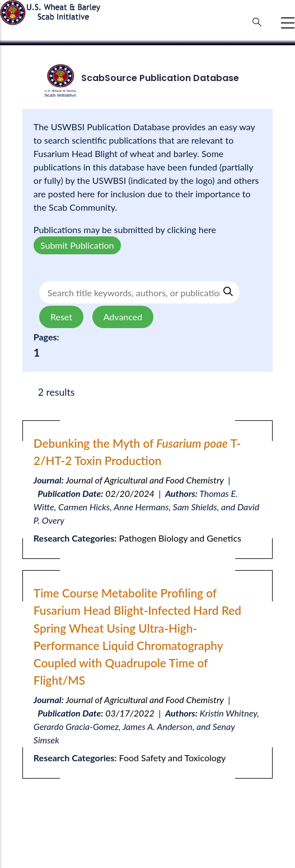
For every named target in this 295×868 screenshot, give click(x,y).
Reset (61, 317)
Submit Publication (77, 245)
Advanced (123, 317)
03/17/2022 (130, 713)
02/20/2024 (130, 493)
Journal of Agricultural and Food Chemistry (145, 480)
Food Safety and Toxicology (173, 758)
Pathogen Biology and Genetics (180, 538)
